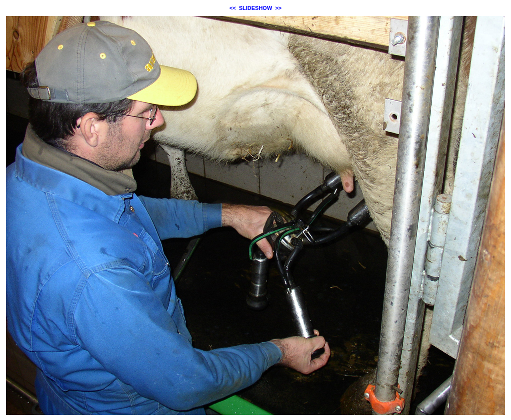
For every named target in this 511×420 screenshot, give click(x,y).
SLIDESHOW (256, 8)
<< (233, 8)
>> (278, 8)
